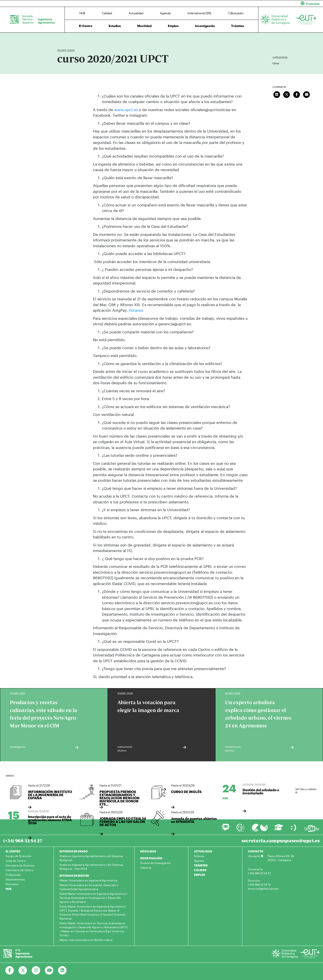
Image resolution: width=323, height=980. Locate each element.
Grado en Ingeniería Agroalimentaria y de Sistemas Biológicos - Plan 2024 (91, 866)
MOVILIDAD (148, 851)
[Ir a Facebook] (10, 970)
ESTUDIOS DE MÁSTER (74, 875)
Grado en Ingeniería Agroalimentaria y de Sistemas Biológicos (91, 858)
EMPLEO (200, 874)
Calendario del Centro (19, 870)
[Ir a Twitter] (23, 970)
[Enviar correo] (307, 94)
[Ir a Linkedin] (62, 970)
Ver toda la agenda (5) (306, 791)
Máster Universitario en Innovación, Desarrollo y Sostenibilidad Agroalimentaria (89, 887)
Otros (276, 63)
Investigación (205, 26)
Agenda (165, 13)
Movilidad (144, 26)
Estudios (115, 26)
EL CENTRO (13, 851)
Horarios (136, 310)
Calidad (107, 13)
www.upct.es (126, 110)
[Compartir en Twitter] (287, 94)
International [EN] (199, 13)
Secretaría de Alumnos (20, 865)
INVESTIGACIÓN (151, 858)
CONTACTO (256, 851)
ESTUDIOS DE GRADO (74, 851)
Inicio (61, 37)
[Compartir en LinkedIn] (277, 94)
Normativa (12, 884)
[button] (244, 3)
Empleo (173, 26)
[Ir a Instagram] (36, 970)
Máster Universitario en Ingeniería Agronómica (88, 880)
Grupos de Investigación (155, 863)
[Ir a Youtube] (49, 970)
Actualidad (136, 13)
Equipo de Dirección (18, 856)
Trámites (238, 26)
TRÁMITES (201, 865)
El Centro (86, 26)
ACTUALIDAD (203, 851)
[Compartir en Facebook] (297, 94)
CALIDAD (200, 870)
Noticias (199, 856)
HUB (82, 13)
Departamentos (15, 879)
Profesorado (13, 874)
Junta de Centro (16, 860)
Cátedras (146, 867)
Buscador (236, 13)
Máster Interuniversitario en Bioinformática (86, 940)
